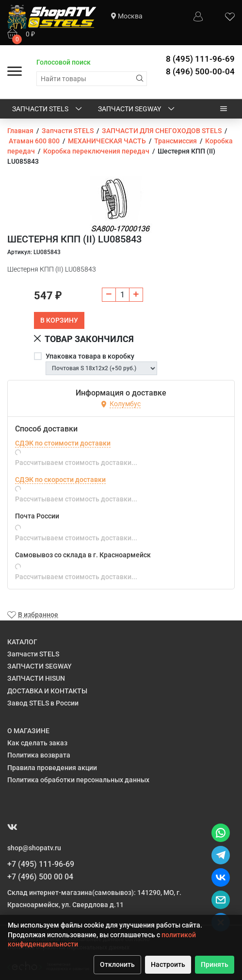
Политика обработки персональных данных (78, 780)
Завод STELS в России (43, 703)
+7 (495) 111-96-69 (41, 864)
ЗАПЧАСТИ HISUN (36, 678)
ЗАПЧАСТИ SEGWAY (137, 109)
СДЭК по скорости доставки (60, 480)
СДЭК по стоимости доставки (63, 443)
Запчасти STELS (48, 109)
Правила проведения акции (52, 768)
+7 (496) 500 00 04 (40, 877)
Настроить (168, 964)
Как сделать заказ (37, 743)
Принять (215, 964)
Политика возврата (39, 755)
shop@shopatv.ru (34, 848)
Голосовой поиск (64, 62)
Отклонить (117, 964)
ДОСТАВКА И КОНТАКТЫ (47, 691)
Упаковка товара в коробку (90, 356)
